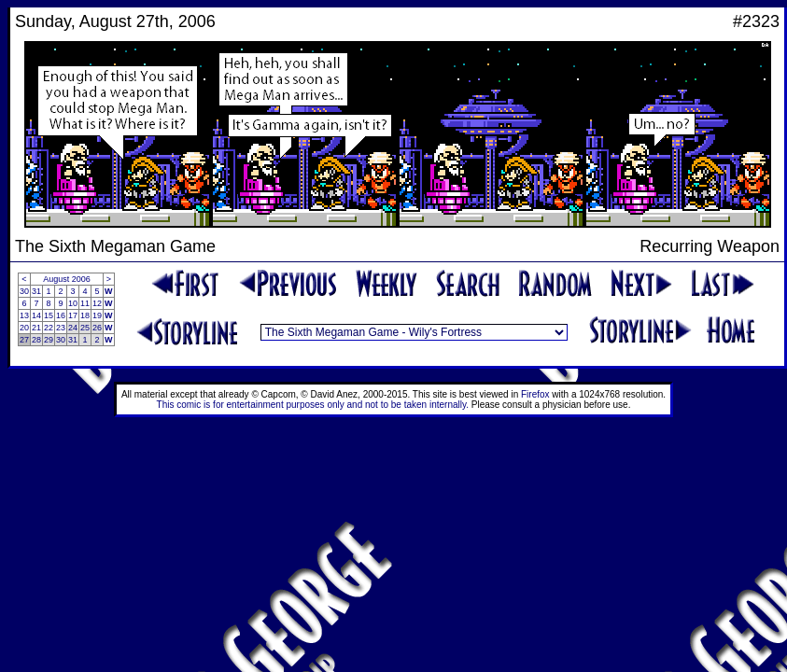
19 (97, 315)
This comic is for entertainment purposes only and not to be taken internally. (313, 405)
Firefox (535, 394)
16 (61, 315)
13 (24, 315)
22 (49, 328)
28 (36, 340)
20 (24, 328)
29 (49, 340)
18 (85, 315)
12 (97, 303)
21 (36, 328)
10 (73, 303)
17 (73, 315)
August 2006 (67, 279)
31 (36, 291)
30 (24, 291)
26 (97, 328)
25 (85, 328)
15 (49, 315)
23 (61, 328)
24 (73, 328)
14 (36, 315)
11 (85, 303)
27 (24, 340)
